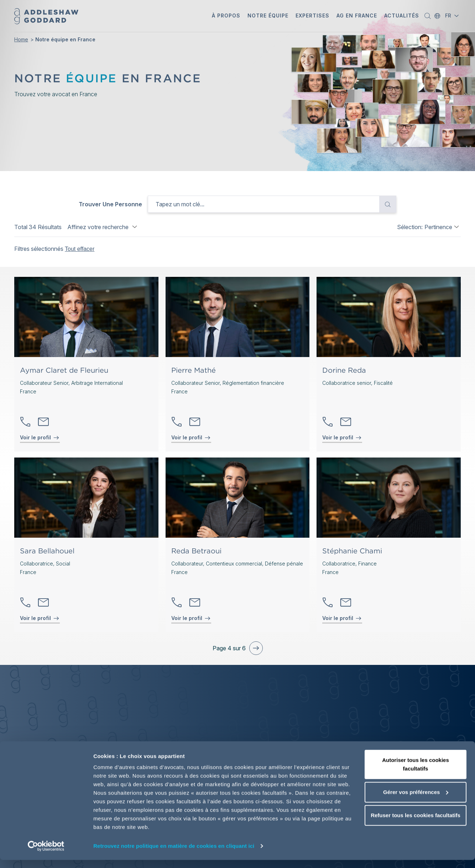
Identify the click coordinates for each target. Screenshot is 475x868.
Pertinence (438, 227)
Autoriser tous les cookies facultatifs (416, 772)
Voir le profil (35, 437)
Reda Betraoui (196, 551)
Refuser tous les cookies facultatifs (416, 823)
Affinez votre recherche (103, 227)
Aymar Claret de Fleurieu (64, 370)
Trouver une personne (110, 204)
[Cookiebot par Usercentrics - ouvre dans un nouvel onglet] (46, 854)
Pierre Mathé (194, 370)
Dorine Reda (344, 370)
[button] (226, 16)
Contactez (43, 422)
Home (21, 39)
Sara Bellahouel (47, 551)
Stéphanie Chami (352, 551)
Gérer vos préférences (416, 800)
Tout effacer (80, 249)
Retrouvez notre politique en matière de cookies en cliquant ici (174, 854)
